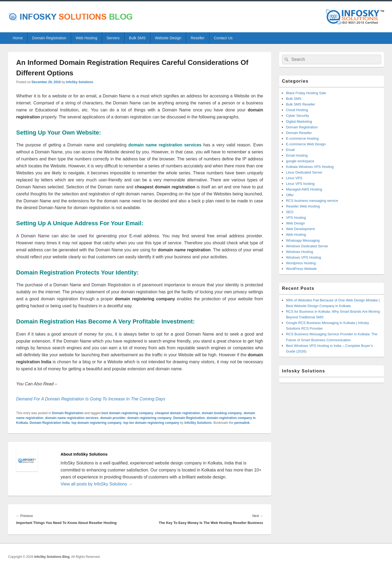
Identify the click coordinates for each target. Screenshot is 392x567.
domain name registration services (72, 418)
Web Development (300, 229)
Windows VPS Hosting (303, 257)
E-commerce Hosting (302, 138)
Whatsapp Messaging (303, 240)
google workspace (300, 161)
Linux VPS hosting (300, 184)
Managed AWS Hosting (304, 189)
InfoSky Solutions (80, 82)
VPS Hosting (296, 218)
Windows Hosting (299, 252)
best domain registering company (127, 413)
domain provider (113, 418)
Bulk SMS (137, 38)
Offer (290, 195)
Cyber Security (297, 116)
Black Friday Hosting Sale (306, 93)
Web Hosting (86, 38)
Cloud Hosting (297, 110)
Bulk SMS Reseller (300, 104)
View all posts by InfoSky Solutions (97, 484)
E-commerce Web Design (306, 144)
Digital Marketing (299, 121)
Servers (113, 38)
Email (290, 150)
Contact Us (223, 38)
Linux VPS (294, 178)
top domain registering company (96, 423)
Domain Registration (49, 38)
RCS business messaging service (312, 201)
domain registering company (149, 418)
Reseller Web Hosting (303, 206)
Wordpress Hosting (301, 263)
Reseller (197, 38)
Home (18, 38)
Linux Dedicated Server (304, 172)
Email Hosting (297, 155)
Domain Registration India (50, 423)
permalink (242, 423)
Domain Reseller (299, 133)
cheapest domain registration (178, 413)
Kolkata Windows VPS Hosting (310, 167)
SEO (290, 212)
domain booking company (222, 413)
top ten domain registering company (151, 423)
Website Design (168, 38)
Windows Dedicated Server (307, 246)
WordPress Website (301, 269)
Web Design (295, 223)
